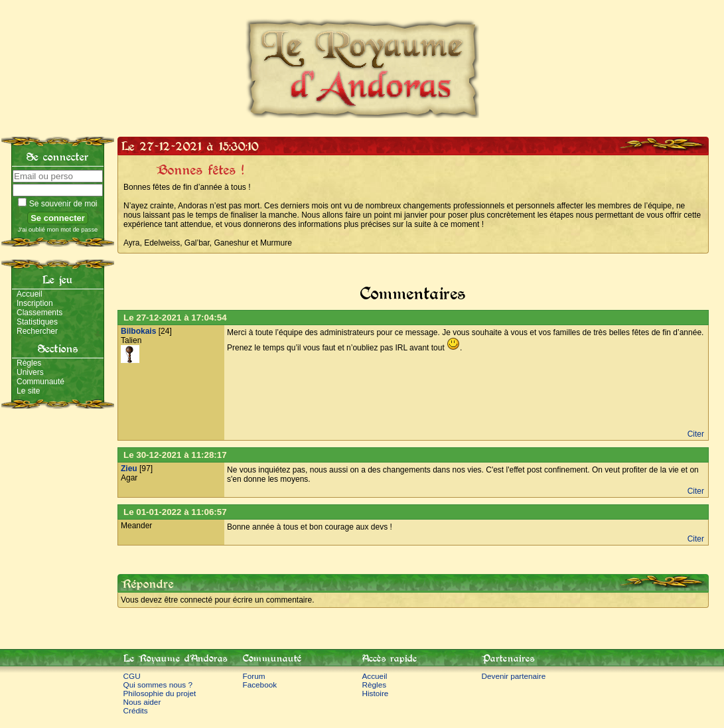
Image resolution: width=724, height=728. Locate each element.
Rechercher (37, 331)
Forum (254, 676)
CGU (132, 676)
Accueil (30, 294)
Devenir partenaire (514, 676)
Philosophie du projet (160, 693)
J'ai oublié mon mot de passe (58, 230)
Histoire (376, 693)
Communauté (40, 382)
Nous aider (142, 702)
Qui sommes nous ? (158, 685)
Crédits (136, 710)
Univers (30, 372)
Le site (28, 391)
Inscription (35, 303)
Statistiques (37, 322)
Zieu (129, 469)
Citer (696, 434)
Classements (39, 313)
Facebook (260, 685)
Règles (29, 363)
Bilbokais (138, 331)
